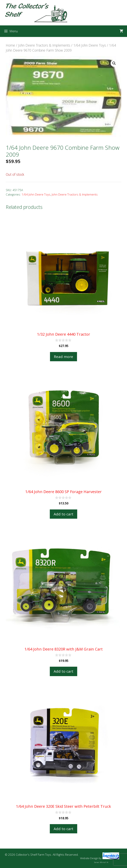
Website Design (89, 858)
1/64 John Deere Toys (90, 45)
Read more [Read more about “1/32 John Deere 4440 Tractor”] (64, 357)
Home (10, 45)
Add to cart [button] (64, 514)
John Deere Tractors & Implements (44, 45)
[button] (114, 63)
